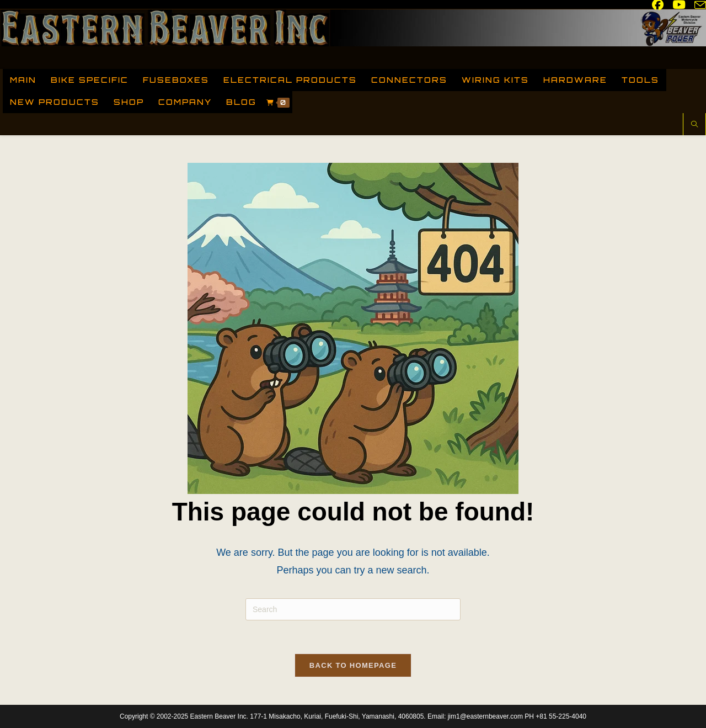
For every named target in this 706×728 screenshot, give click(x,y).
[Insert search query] (353, 609)
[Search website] (694, 125)
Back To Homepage (353, 665)
